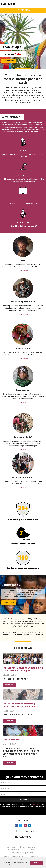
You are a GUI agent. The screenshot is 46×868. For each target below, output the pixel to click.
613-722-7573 (23, 837)
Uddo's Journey (11, 740)
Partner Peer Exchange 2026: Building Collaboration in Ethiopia (23, 669)
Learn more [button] (13, 865)
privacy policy (36, 804)
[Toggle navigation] (44, 4)
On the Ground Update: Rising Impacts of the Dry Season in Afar (21, 705)
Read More (9, 685)
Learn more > (23, 271)
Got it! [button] (36, 863)
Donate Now (9, 61)
